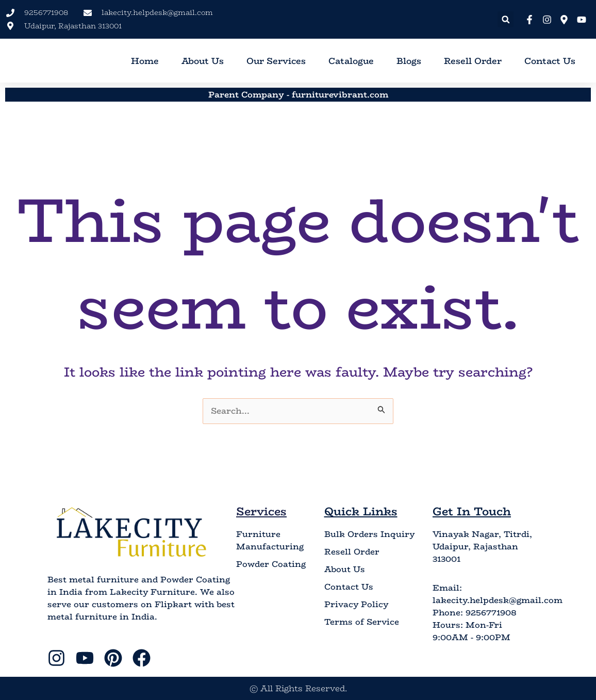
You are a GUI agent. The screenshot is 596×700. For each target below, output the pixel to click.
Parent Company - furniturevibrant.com (298, 94)
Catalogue (351, 61)
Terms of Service (362, 623)
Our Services (276, 61)
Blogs (409, 61)
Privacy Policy (356, 605)
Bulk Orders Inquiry (369, 535)
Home (145, 61)
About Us (203, 61)
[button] (506, 19)
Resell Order (473, 61)
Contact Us (550, 61)
